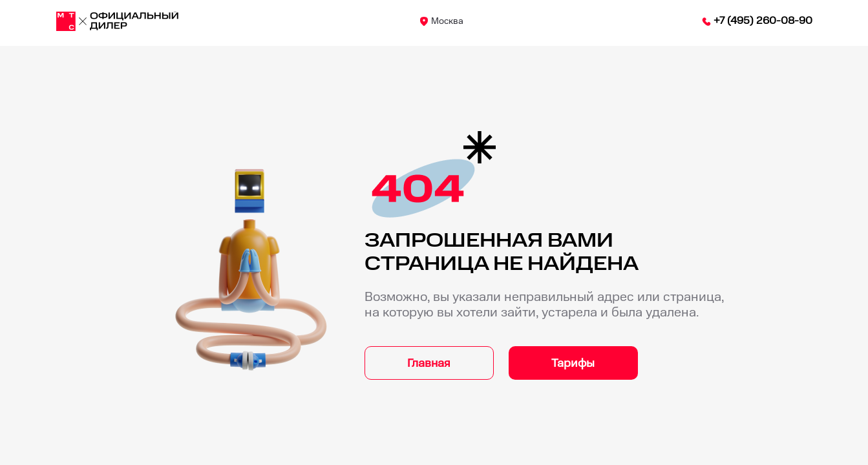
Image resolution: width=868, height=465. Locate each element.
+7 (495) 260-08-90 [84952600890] (763, 21)
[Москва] (118, 21)
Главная (429, 363)
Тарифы (573, 363)
